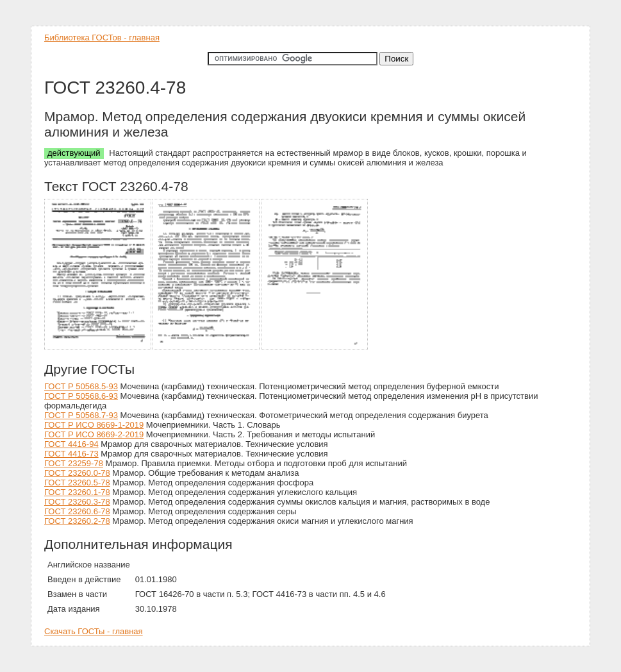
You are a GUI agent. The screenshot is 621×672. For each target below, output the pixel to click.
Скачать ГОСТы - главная (94, 631)
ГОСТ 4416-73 (71, 454)
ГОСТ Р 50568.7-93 (81, 415)
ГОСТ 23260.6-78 (77, 511)
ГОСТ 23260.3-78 (77, 502)
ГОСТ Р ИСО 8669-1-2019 (94, 425)
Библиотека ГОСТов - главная (102, 38)
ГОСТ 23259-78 (74, 463)
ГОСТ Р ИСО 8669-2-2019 (94, 434)
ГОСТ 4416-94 (71, 444)
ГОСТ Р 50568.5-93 (81, 386)
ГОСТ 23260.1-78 (77, 492)
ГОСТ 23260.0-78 (77, 473)
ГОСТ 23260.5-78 (77, 483)
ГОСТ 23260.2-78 (77, 521)
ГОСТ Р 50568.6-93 (81, 396)
